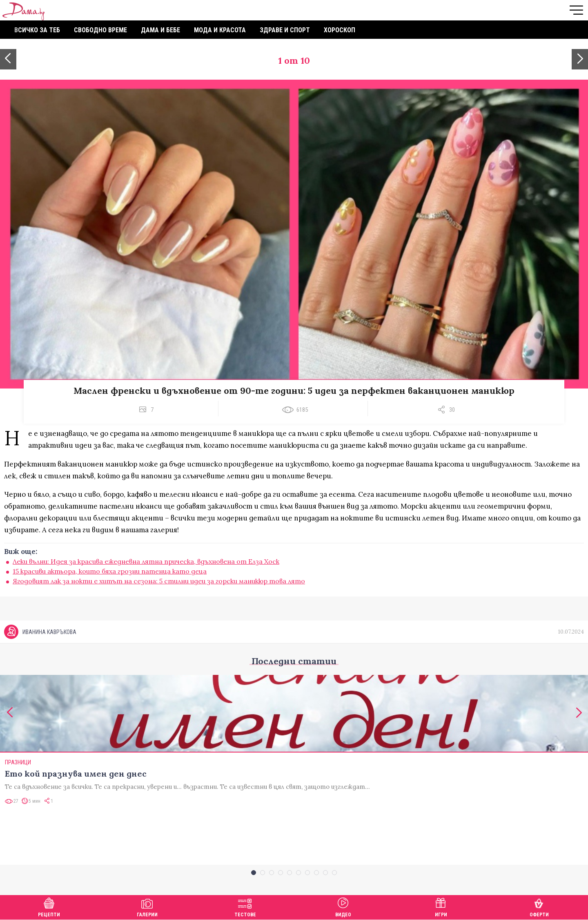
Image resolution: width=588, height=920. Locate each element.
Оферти (539, 906)
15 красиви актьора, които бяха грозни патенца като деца (110, 571)
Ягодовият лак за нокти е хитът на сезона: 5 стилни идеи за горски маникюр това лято (159, 581)
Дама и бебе (160, 30)
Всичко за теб (37, 30)
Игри (441, 906)
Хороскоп (340, 30)
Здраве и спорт (285, 30)
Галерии (147, 906)
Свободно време (100, 30)
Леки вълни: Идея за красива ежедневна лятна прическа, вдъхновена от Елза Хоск (146, 561)
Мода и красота (220, 30)
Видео (343, 906)
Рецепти (49, 906)
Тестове (245, 906)
